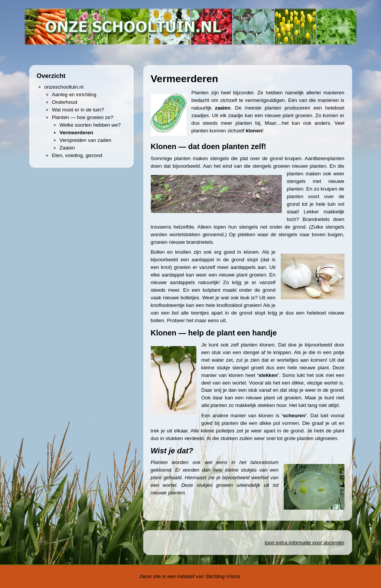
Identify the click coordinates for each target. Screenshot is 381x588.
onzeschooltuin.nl (64, 87)
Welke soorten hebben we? (90, 125)
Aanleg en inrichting (74, 95)
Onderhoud (65, 102)
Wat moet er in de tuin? (78, 110)
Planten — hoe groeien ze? (83, 117)
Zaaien (67, 148)
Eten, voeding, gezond (77, 155)
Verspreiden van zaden (85, 140)
